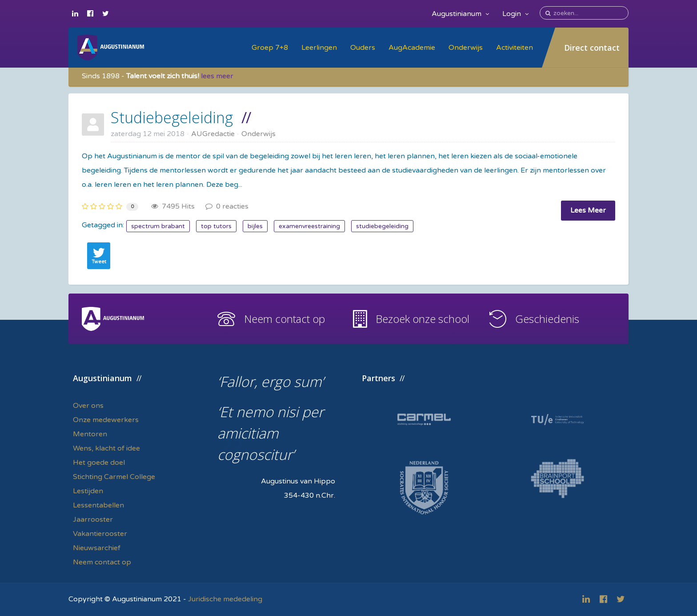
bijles (255, 226)
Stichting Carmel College (114, 477)
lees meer (217, 76)
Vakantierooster (100, 534)
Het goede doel (99, 463)
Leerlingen (319, 48)
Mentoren (90, 434)
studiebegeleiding (382, 226)
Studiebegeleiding (172, 117)
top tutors (216, 226)
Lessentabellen (98, 505)
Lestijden (88, 491)
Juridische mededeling (225, 599)
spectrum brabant (158, 226)
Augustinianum (460, 14)
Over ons (88, 406)
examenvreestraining (309, 226)
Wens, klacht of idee (106, 448)
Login (515, 14)
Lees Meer (588, 210)
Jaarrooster (93, 519)
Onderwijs (466, 48)
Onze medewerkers (106, 420)
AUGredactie (213, 134)
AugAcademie (412, 48)
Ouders (363, 48)
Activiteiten (515, 48)
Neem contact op (284, 319)
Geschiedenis (547, 319)
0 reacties (227, 206)
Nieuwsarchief (97, 548)
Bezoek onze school (423, 319)
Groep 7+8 (270, 48)
